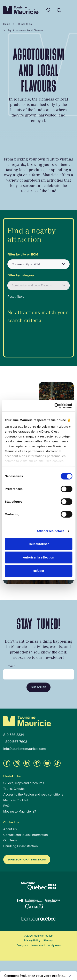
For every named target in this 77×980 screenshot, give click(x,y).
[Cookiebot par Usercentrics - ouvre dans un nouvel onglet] (55, 406)
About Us (10, 829)
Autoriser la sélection (38, 557)
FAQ (6, 806)
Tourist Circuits (14, 789)
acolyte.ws (54, 945)
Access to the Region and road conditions (33, 795)
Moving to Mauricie (20, 812)
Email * (11, 666)
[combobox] (38, 264)
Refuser (39, 571)
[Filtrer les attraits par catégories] (38, 285)
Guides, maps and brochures (24, 783)
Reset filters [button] (16, 297)
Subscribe (39, 687)
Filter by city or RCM (23, 254)
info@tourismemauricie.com (25, 749)
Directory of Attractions (27, 860)
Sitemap (48, 940)
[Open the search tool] (59, 10)
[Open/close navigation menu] (70, 10)
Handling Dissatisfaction (21, 846)
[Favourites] (48, 10)
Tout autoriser (39, 544)
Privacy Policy (32, 940)
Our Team (10, 840)
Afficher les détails (50, 531)
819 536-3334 (14, 735)
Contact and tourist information (26, 835)
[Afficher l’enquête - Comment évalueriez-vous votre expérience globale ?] (38, 976)
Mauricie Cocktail (16, 800)
